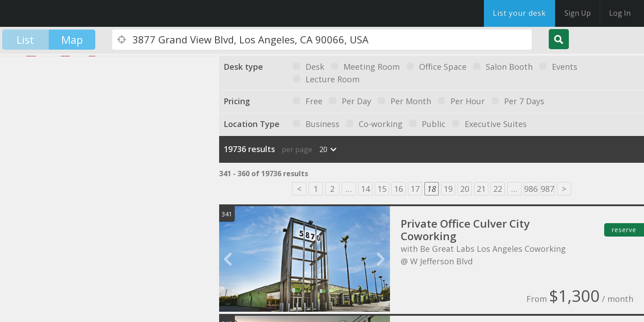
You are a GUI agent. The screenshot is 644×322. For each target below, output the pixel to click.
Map (72, 40)
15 (382, 189)
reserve (624, 230)
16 (398, 189)
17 (415, 189)
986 (531, 189)
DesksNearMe (62, 13)
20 (465, 189)
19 (448, 189)
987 (547, 189)
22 (498, 189)
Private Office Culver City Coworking (465, 230)
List (25, 40)
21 (481, 189)
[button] (30, 176)
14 (365, 189)
